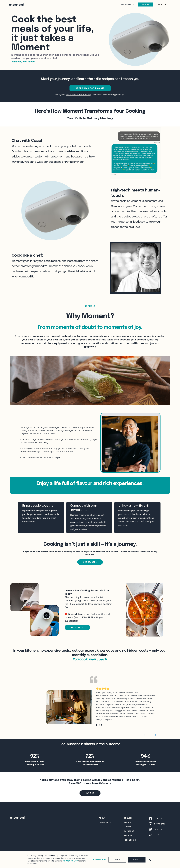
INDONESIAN (130, 840)
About (102, 818)
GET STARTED (77, 627)
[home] (17, 4)
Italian (128, 827)
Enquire (146, 4)
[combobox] (164, 5)
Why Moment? (127, 4)
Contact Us (105, 822)
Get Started (90, 562)
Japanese (129, 831)
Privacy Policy (70, 861)
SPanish (128, 836)
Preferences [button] (100, 860)
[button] (150, 860)
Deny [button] (117, 860)
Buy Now (90, 793)
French (128, 822)
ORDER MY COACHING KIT (90, 88)
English (162, 4)
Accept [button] (137, 860)
